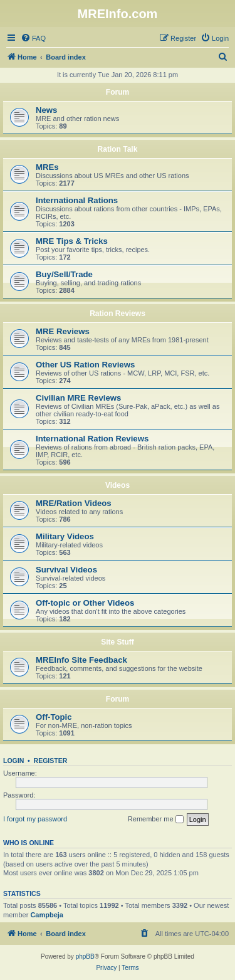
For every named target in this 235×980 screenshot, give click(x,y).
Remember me (156, 819)
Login (13, 761)
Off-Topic (54, 717)
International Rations (77, 200)
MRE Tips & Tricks (72, 241)
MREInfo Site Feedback (81, 660)
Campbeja (47, 915)
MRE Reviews (63, 331)
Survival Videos (66, 570)
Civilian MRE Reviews (78, 398)
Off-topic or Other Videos (85, 603)
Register (51, 761)
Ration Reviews (118, 313)
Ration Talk (118, 149)
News (46, 110)
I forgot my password (35, 819)
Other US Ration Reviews (85, 365)
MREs (47, 167)
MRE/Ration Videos (74, 503)
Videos (118, 485)
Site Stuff (118, 642)
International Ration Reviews (92, 439)
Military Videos (65, 536)
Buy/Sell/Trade (64, 274)
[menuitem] (33, 38)
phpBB (85, 956)
